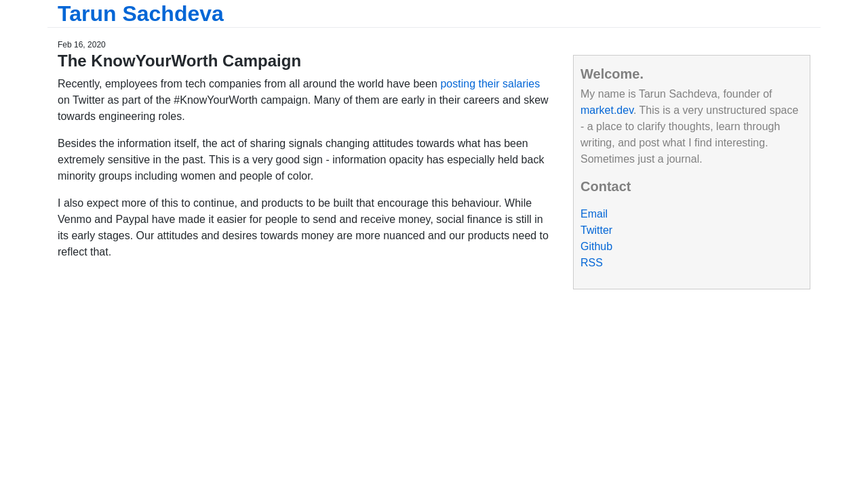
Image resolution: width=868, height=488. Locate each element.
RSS (592, 263)
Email (594, 214)
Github (596, 246)
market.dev (607, 110)
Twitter (596, 230)
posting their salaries (490, 84)
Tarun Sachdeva (141, 14)
